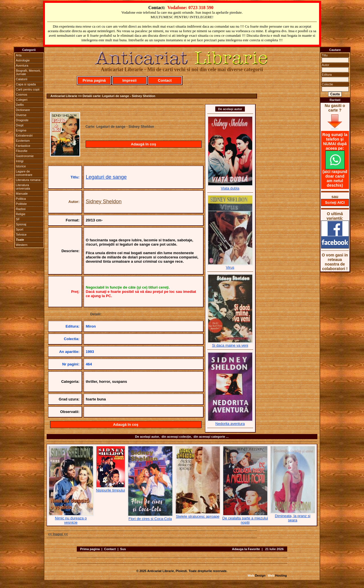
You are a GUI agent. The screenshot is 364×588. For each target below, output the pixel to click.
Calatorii (22, 79)
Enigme (21, 130)
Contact (165, 80)
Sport (20, 229)
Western (22, 245)
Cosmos (22, 94)
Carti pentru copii (28, 89)
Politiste (21, 204)
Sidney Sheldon (104, 202)
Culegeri (22, 100)
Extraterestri (24, 135)
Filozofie (22, 151)
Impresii (129, 80)
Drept (20, 125)
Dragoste (22, 120)
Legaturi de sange (106, 177)
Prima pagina (90, 549)
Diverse (21, 115)
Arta (19, 55)
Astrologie (23, 60)
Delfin (20, 105)
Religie (21, 214)
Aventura (22, 65)
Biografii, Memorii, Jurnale (28, 72)
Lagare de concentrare (24, 173)
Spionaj (21, 224)
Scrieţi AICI (335, 202)
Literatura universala (23, 187)
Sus (123, 549)
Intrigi (20, 161)
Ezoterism (23, 141)
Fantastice (23, 146)
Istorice (21, 166)
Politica (21, 199)
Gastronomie (25, 156)
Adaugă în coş (143, 144)
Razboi (21, 209)
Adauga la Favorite (246, 549)
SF (18, 219)
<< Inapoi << (58, 534)
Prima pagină (94, 80)
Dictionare (23, 110)
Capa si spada (26, 84)
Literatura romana (28, 180)
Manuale (22, 194)
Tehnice (21, 235)
